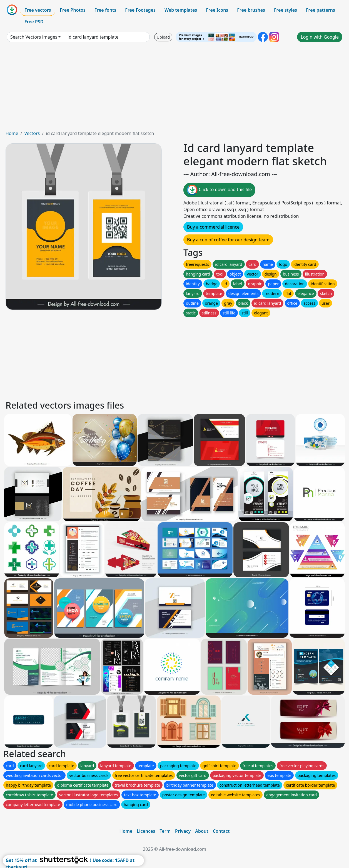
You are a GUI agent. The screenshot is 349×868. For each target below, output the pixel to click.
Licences (146, 831)
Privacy (183, 831)
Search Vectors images (34, 37)
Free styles (286, 10)
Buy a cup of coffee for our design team (228, 240)
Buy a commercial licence (213, 227)
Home (12, 133)
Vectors (32, 133)
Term (165, 831)
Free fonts (105, 10)
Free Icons (217, 10)
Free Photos (73, 10)
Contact (221, 831)
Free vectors (38, 10)
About (202, 831)
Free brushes (251, 10)
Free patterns (321, 10)
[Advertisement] (174, 88)
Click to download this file (219, 190)
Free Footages (140, 10)
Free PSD (34, 22)
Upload (163, 37)
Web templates (181, 10)
